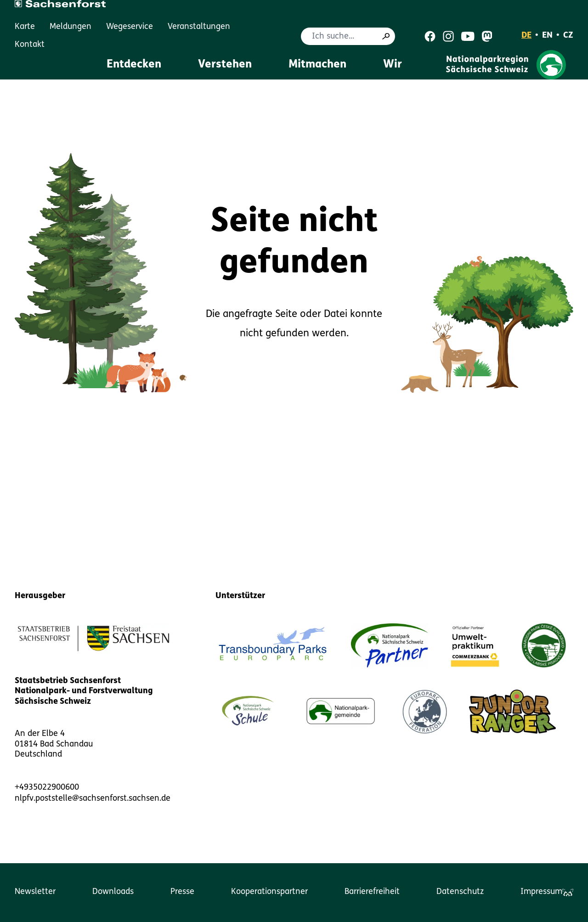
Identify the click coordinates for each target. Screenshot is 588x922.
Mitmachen (317, 65)
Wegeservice (130, 27)
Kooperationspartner (269, 892)
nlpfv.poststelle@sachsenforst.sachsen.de (93, 799)
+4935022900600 (47, 788)
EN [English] (547, 36)
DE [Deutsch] (526, 36)
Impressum (541, 892)
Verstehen (225, 65)
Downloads (113, 892)
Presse (182, 892)
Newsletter (35, 892)
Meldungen (71, 27)
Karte (25, 27)
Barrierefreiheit (372, 892)
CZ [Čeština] (568, 36)
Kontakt (30, 45)
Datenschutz (460, 892)
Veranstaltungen (199, 27)
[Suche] (386, 36)
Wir (393, 65)
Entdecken (134, 65)
